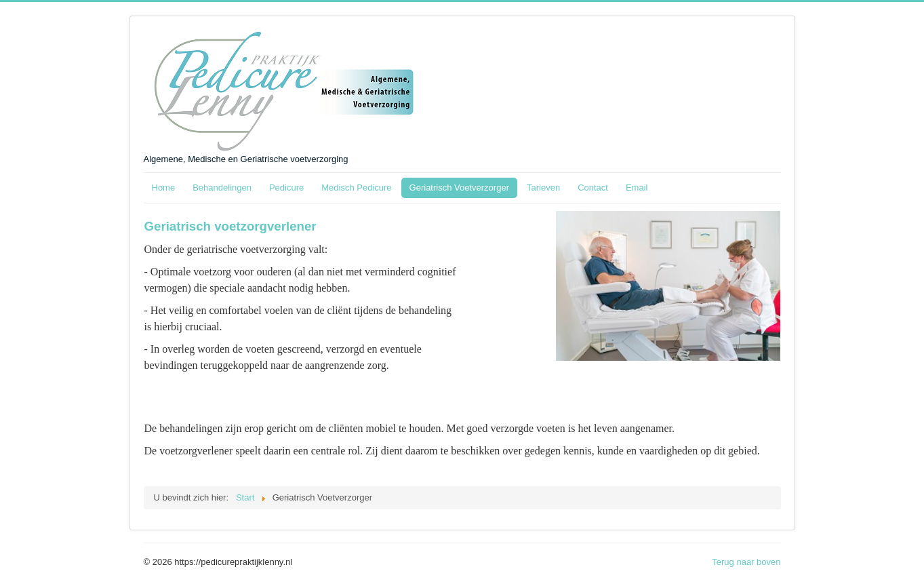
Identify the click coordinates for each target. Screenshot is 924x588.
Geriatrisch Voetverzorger (459, 188)
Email (637, 188)
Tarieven (543, 188)
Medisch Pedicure (356, 188)
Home (164, 188)
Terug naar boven (746, 562)
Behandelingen (222, 188)
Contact (593, 188)
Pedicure (286, 188)
